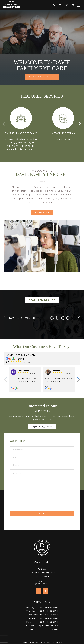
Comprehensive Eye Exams (21, 133)
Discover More (42, 212)
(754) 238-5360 (42, 584)
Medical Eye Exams (63, 133)
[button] (80, 124)
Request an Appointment (42, 77)
